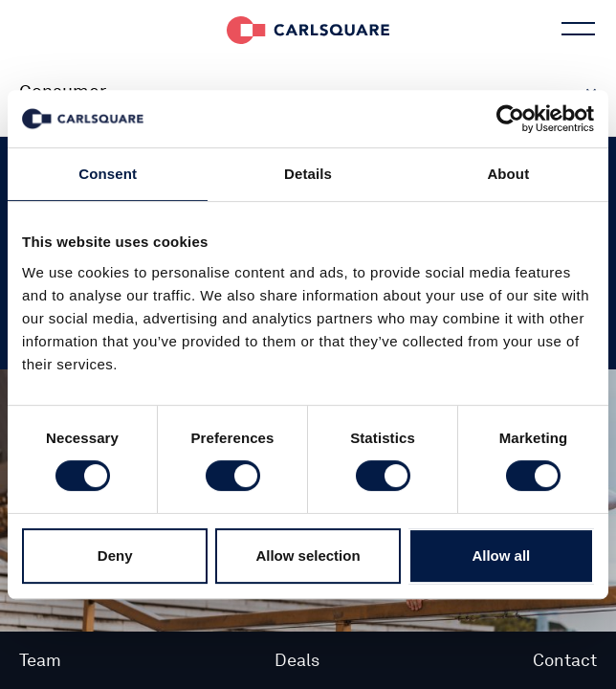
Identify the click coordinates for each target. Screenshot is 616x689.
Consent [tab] (108, 174)
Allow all (501, 556)
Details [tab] (308, 174)
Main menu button (576, 29)
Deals (297, 660)
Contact (565, 660)
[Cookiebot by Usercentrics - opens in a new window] (510, 119)
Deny (115, 556)
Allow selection (308, 556)
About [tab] (508, 174)
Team (40, 660)
